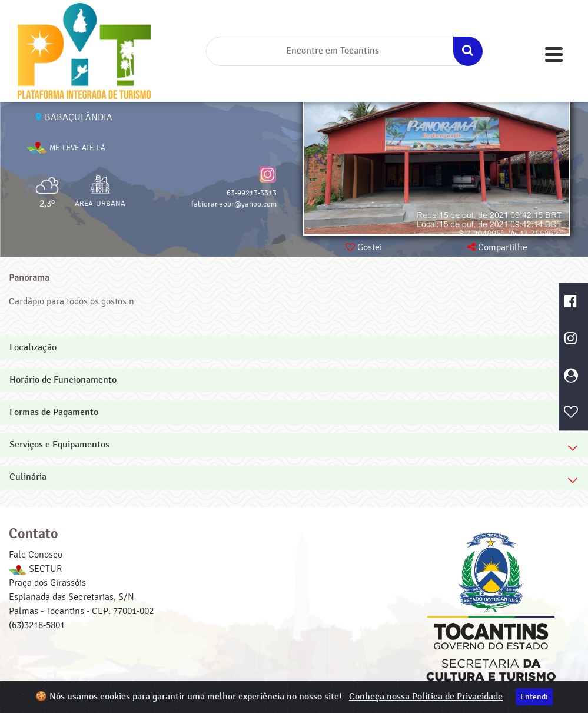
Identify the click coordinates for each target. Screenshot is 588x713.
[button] (555, 156)
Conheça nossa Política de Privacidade (426, 697)
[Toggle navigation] (554, 54)
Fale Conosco (36, 555)
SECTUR (35, 569)
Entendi (534, 697)
